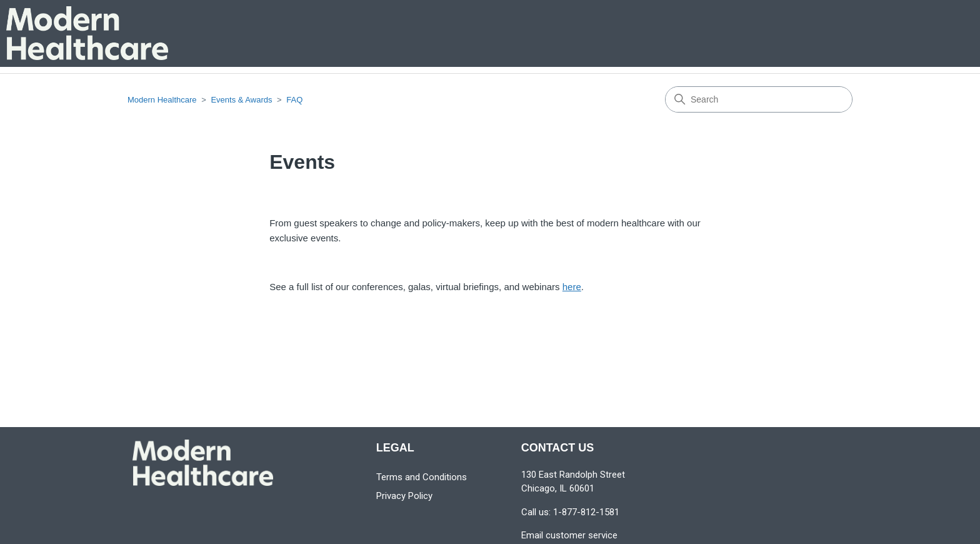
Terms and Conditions (422, 477)
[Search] (759, 99)
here (572, 287)
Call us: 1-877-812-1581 (570, 512)
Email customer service (569, 535)
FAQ (294, 100)
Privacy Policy (404, 496)
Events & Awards (241, 100)
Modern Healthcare (162, 100)
